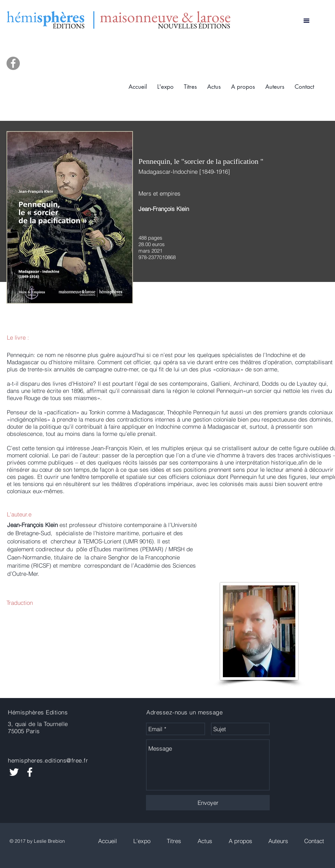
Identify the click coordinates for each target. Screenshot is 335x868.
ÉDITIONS (69, 26)
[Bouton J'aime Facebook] (298, 729)
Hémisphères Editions (38, 712)
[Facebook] (13, 63)
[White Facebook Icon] (30, 772)
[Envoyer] (208, 803)
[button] (190, 87)
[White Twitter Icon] (14, 772)
